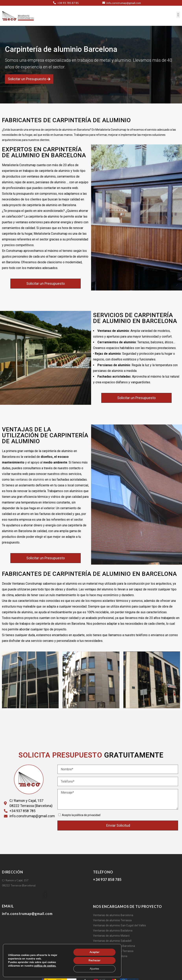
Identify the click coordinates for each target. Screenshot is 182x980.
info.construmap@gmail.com (123, 3)
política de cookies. (45, 966)
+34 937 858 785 (107, 879)
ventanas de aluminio (30, 480)
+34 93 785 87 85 (68, 3)
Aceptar (94, 952)
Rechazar (94, 960)
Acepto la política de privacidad (81, 815)
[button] (178, 15)
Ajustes (94, 969)
